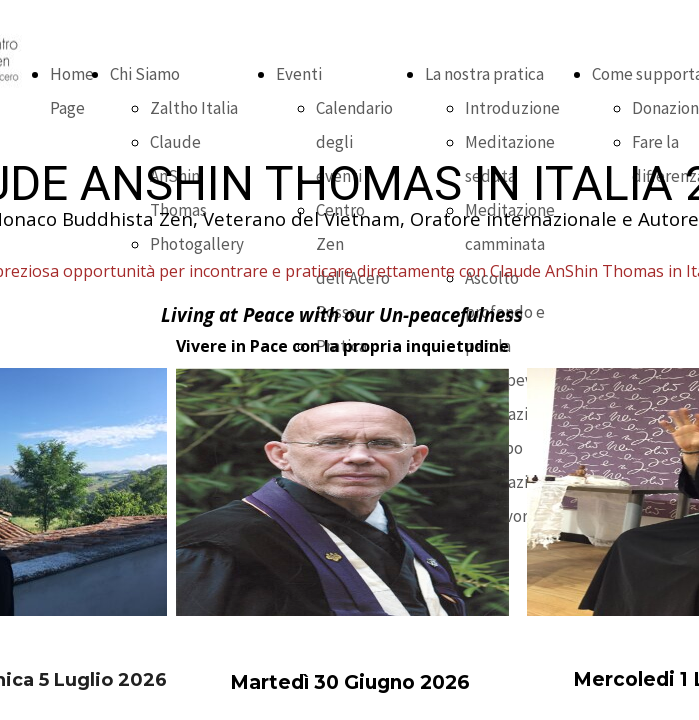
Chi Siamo (145, 74)
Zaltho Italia (194, 108)
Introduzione (512, 108)
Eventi (299, 74)
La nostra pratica (484, 74)
